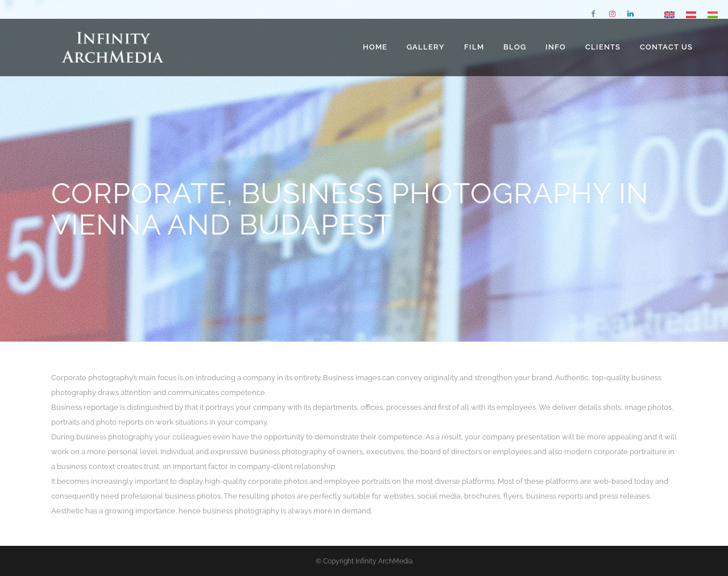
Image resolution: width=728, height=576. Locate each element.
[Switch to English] (669, 15)
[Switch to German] (691, 15)
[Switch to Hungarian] (713, 15)
